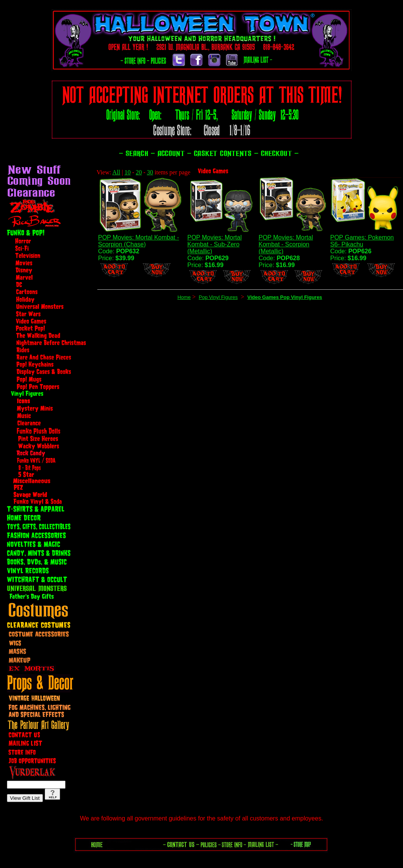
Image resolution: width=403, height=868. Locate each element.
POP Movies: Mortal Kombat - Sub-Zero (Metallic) (215, 244)
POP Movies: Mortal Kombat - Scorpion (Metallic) (286, 244)
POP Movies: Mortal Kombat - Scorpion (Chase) (138, 241)
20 (139, 172)
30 (150, 172)
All (116, 172)
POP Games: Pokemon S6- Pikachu (362, 241)
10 (128, 172)
